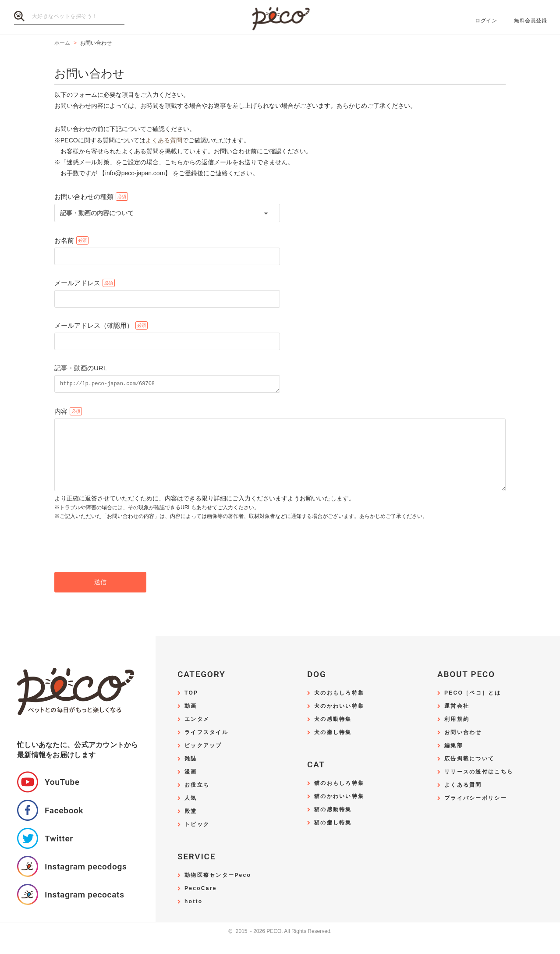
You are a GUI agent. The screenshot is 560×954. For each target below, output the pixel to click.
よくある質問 (164, 140)
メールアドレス (77, 283)
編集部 (454, 760)
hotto (193, 916)
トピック (197, 839)
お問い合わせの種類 (84, 197)
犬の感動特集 (333, 734)
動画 (191, 721)
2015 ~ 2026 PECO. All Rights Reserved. (280, 946)
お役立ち (197, 800)
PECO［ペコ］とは (473, 708)
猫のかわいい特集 (339, 811)
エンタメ (197, 734)
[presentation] (121, 560)
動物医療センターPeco (218, 890)
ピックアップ (203, 760)
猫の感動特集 (333, 824)
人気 (191, 813)
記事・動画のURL (81, 368)
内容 (61, 413)
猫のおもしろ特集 (339, 798)
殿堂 (191, 826)
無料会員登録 (530, 21)
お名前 (64, 240)
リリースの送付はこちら (479, 786)
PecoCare (201, 903)
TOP (191, 708)
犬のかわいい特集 (339, 721)
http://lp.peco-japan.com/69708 (167, 385)
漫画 (191, 786)
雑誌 (191, 773)
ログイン (486, 21)
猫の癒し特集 (333, 837)
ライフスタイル (206, 747)
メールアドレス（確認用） (94, 325)
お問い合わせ (463, 747)
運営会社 (457, 721)
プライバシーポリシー (476, 813)
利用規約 (457, 734)
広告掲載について (469, 773)
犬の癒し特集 (333, 747)
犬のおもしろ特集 (339, 708)
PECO (280, 18)
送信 (100, 596)
